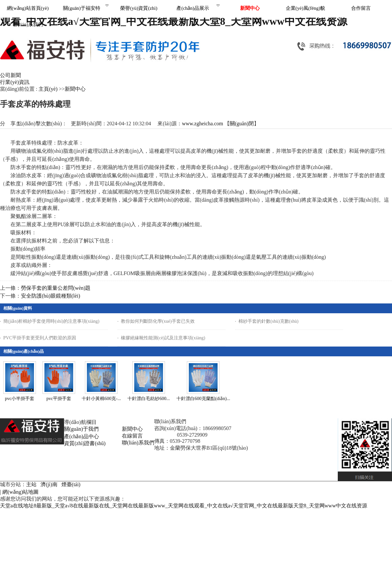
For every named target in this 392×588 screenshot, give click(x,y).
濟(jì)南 (49, 484)
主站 (31, 484)
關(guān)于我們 (81, 429)
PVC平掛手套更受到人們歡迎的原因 (40, 338)
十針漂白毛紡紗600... (149, 399)
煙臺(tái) (71, 484)
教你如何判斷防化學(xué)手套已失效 (158, 321)
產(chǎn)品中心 (82, 436)
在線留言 (132, 436)
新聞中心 (75, 89)
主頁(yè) (48, 89)
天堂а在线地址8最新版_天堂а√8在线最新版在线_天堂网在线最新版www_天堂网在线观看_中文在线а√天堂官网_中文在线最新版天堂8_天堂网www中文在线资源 (184, 506)
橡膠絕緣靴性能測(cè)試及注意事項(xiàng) (163, 338)
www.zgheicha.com (203, 124)
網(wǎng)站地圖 (20, 492)
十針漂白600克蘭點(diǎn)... (203, 399)
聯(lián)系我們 (138, 443)
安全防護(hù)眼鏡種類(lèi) (50, 296)
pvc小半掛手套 (20, 399)
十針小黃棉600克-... (101, 399)
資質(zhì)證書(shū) (85, 443)
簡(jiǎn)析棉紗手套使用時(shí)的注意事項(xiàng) (51, 321)
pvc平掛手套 (59, 399)
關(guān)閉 (242, 124)
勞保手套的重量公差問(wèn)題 (56, 288)
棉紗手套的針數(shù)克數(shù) (269, 321)
